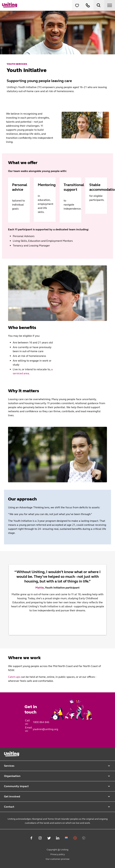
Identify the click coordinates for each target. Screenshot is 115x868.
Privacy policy (58, 854)
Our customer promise (58, 859)
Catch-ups (14, 677)
